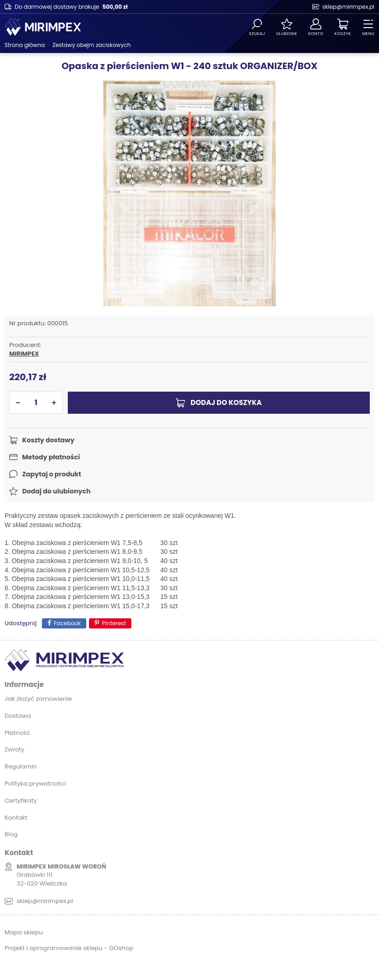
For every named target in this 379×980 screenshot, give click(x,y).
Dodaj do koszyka (226, 402)
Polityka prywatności (35, 783)
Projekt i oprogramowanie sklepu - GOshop (69, 948)
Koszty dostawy (48, 440)
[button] (18, 403)
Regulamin (21, 766)
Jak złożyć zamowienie (38, 699)
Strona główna (25, 45)
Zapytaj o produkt (52, 474)
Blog (11, 834)
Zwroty (15, 749)
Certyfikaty (21, 801)
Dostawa (18, 716)
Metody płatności (51, 457)
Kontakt (16, 818)
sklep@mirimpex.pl (348, 7)
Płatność (18, 733)
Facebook (68, 623)
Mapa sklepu (24, 932)
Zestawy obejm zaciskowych (92, 45)
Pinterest (114, 623)
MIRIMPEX (24, 354)
